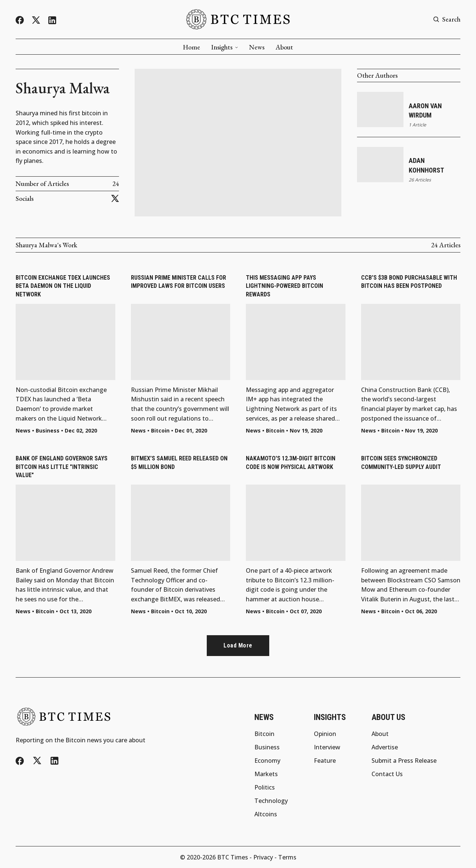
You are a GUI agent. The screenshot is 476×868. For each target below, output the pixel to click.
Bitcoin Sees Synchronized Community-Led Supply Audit (401, 462)
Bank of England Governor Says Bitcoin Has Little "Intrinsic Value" (62, 467)
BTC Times (233, 857)
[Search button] (447, 20)
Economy (267, 761)
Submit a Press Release (404, 761)
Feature (325, 761)
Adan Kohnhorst (426, 165)
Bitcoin (160, 431)
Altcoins (266, 814)
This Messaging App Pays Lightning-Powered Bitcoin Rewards (284, 286)
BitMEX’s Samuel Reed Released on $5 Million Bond (179, 462)
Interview (327, 747)
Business (48, 431)
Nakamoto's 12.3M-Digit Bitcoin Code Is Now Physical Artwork (291, 462)
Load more (238, 645)
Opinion (325, 734)
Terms (287, 857)
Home (192, 47)
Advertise (385, 747)
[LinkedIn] (52, 20)
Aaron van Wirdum (425, 110)
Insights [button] (225, 47)
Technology (271, 801)
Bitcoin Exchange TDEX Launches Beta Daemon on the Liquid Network (63, 286)
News (257, 47)
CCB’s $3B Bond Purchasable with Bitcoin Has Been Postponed (409, 282)
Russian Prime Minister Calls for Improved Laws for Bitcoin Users (178, 282)
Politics (265, 787)
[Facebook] (20, 20)
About (284, 47)
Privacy (263, 857)
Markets (266, 774)
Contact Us (387, 774)
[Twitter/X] (36, 20)
